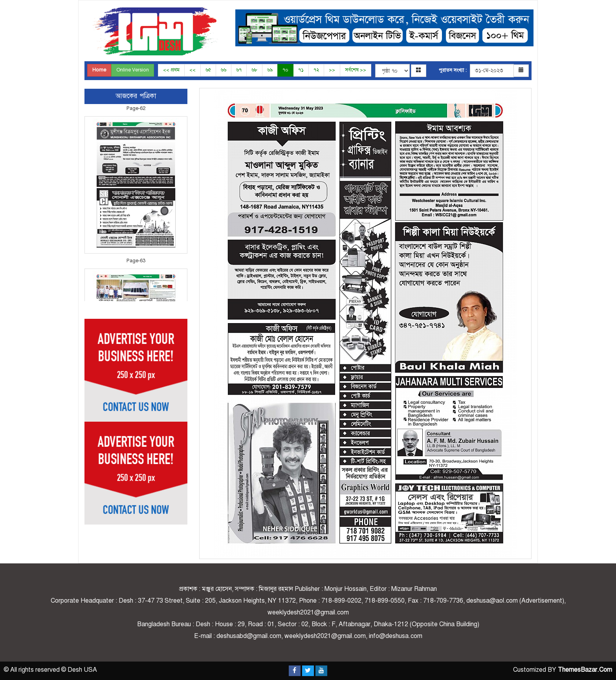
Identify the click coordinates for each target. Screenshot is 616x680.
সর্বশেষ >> (356, 70)
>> (332, 70)
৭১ (301, 70)
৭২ (316, 70)
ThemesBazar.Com (585, 670)
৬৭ (239, 70)
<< (192, 70)
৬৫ (208, 70)
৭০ (285, 70)
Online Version (133, 70)
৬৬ (224, 70)
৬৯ (270, 70)
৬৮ (254, 70)
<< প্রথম (171, 70)
